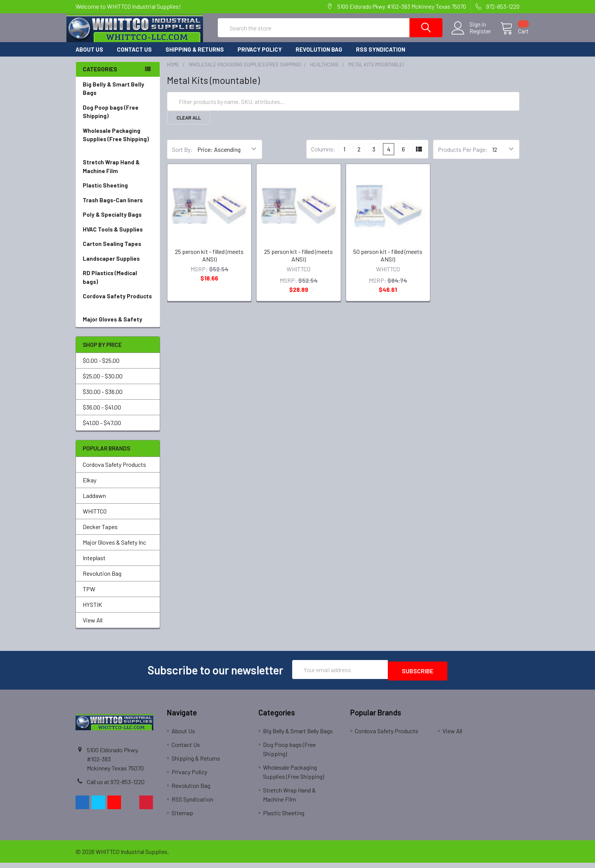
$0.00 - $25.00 (101, 367)
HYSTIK (92, 611)
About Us (89, 56)
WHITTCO (95, 518)
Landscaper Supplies (118, 265)
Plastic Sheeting (118, 192)
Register (471, 36)
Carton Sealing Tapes (118, 251)
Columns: (323, 156)
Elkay (90, 487)
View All (93, 627)
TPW (89, 596)
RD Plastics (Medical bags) (118, 284)
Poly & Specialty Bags (118, 221)
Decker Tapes (100, 533)
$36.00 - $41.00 (102, 414)
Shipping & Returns (195, 56)
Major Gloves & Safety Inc (114, 549)
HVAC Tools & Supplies (118, 236)
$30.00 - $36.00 (103, 398)
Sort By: (182, 156)
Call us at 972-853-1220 (116, 787)
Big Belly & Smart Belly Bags (113, 95)
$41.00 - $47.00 (102, 429)
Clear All (189, 124)
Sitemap (182, 818)
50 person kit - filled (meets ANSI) (388, 262)
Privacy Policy (260, 56)
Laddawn (94, 502)
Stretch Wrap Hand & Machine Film (118, 174)
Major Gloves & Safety (118, 326)
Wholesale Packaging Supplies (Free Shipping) (118, 147)
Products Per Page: (463, 156)
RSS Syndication (381, 56)
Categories (100, 76)
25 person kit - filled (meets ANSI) (209, 262)
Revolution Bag (319, 56)
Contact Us (134, 56)
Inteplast (94, 565)
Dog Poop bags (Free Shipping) (118, 119)
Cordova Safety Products (118, 308)
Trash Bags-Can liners (118, 207)
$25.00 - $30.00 (103, 383)
